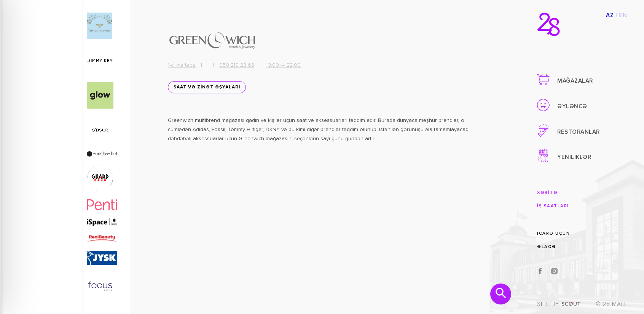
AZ (610, 15)
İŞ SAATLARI (553, 206)
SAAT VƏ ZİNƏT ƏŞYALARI (204, 90)
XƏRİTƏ (547, 193)
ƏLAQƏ (547, 247)
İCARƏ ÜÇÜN (553, 233)
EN (623, 15)
